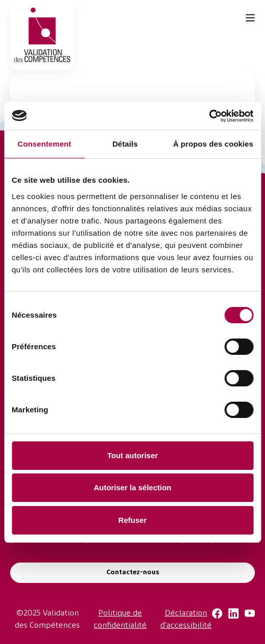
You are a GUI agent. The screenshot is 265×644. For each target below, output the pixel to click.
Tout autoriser (133, 455)
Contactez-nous (133, 572)
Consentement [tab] (45, 144)
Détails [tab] (125, 144)
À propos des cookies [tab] (213, 144)
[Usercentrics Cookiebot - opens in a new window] (209, 116)
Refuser (133, 520)
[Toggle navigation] (250, 18)
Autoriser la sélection (132, 487)
